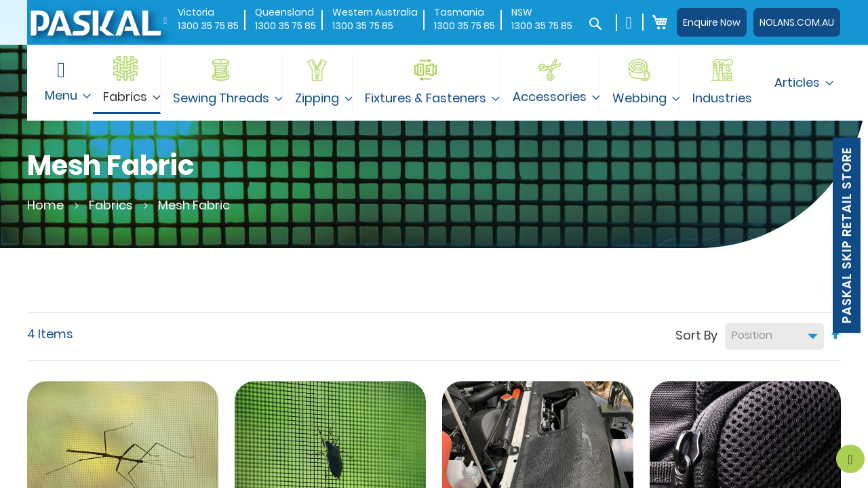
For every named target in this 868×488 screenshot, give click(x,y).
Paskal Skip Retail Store (847, 235)
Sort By (696, 334)
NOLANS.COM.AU (797, 22)
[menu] (434, 83)
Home (47, 205)
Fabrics (112, 205)
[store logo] (95, 22)
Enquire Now (712, 22)
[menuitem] (127, 83)
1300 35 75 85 (208, 26)
